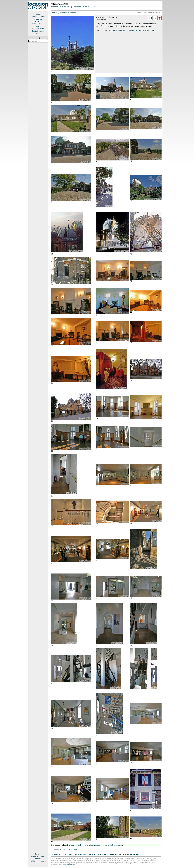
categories (38, 19)
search (38, 859)
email (119, 854)
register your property (38, 861)
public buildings (66, 7)
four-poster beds (110, 30)
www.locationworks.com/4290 (149, 12)
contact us (38, 26)
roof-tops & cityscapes (145, 30)
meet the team (38, 29)
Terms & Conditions (69, 865)
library (38, 21)
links (38, 33)
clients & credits (38, 31)
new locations (38, 24)
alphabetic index (38, 16)
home (38, 14)
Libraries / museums (69, 850)
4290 (94, 7)
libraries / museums (82, 7)
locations (54, 7)
